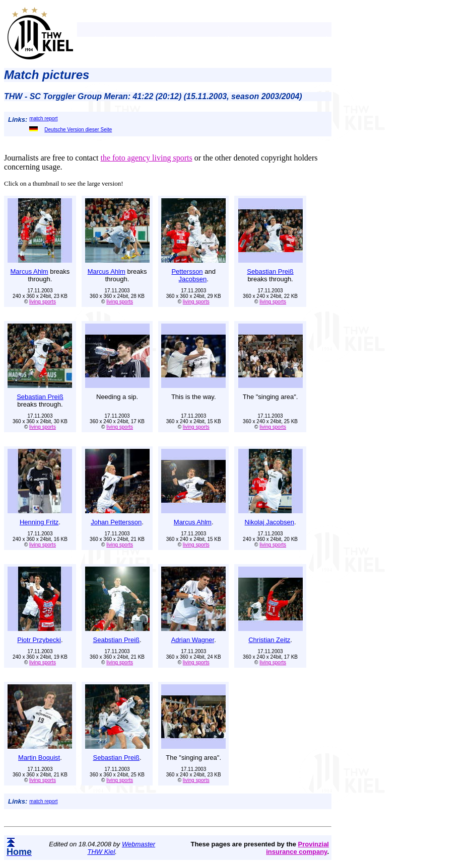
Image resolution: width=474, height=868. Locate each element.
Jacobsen (193, 279)
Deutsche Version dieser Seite (71, 130)
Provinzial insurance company (297, 848)
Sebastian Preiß (270, 271)
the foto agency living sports (146, 158)
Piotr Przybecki (39, 640)
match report (43, 119)
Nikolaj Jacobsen (269, 522)
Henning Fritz (39, 522)
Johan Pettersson (116, 522)
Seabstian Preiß (117, 640)
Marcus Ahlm (29, 271)
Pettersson (187, 271)
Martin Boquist (39, 758)
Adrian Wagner (193, 640)
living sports (43, 302)
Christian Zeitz (269, 640)
